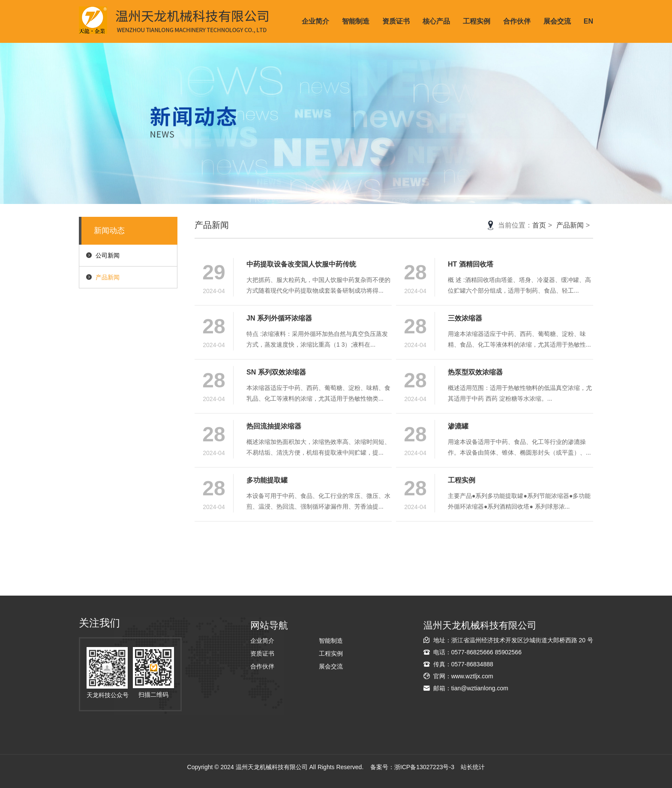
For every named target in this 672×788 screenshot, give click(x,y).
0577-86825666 (472, 652)
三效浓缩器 (465, 318)
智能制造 (356, 21)
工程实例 (477, 21)
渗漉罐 (458, 426)
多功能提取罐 (267, 480)
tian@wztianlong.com (480, 688)
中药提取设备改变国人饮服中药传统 (301, 264)
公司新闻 (108, 255)
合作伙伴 (517, 21)
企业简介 (315, 21)
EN (588, 21)
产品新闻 (108, 277)
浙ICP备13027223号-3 (424, 767)
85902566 (508, 652)
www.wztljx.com (472, 676)
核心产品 (436, 21)
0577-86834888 (472, 664)
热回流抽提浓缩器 (274, 426)
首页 (539, 225)
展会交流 (557, 21)
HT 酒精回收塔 (471, 264)
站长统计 (473, 767)
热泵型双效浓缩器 (475, 372)
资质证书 (396, 21)
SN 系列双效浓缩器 (276, 372)
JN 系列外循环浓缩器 (279, 318)
